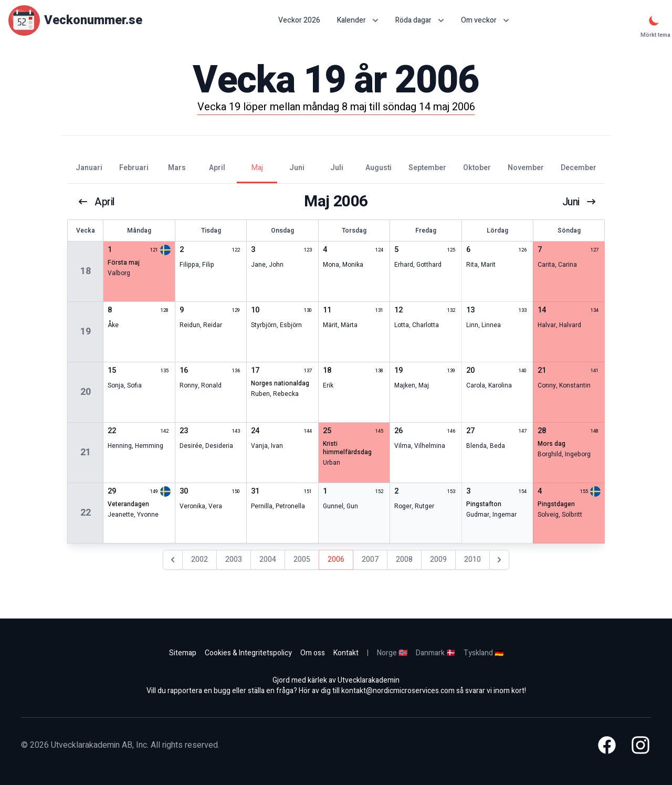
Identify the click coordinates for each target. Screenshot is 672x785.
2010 (472, 559)
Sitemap (183, 653)
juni (579, 202)
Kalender (358, 20)
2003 (234, 559)
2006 (336, 559)
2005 (302, 559)
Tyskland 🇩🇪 (484, 653)
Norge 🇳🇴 (392, 653)
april (96, 202)
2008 (404, 559)
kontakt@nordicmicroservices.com (398, 691)
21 (86, 452)
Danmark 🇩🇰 (435, 653)
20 (86, 392)
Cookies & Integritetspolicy (248, 653)
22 (86, 513)
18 (86, 271)
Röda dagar (420, 20)
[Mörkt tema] (654, 20)
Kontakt (346, 653)
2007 (370, 559)
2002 (199, 559)
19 (86, 332)
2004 (268, 559)
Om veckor (485, 20)
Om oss (313, 653)
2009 (438, 559)
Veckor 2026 (299, 20)
